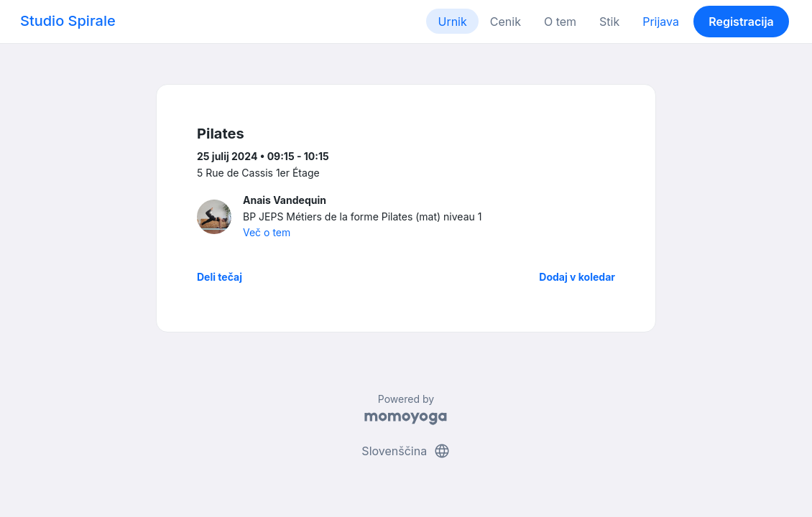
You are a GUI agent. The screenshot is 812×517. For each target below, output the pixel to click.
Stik (609, 22)
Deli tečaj (220, 277)
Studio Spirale (68, 21)
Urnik (452, 22)
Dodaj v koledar (577, 277)
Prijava (661, 22)
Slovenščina (406, 451)
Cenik (506, 22)
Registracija (741, 22)
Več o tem (267, 232)
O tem (560, 22)
